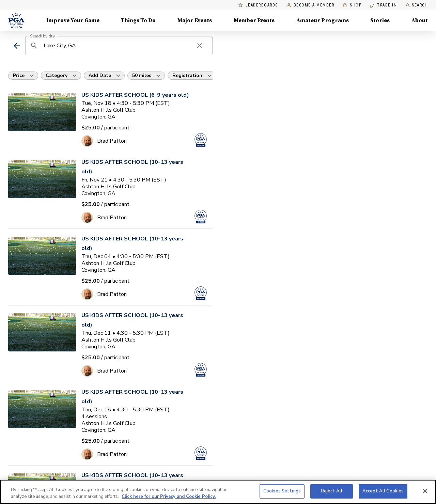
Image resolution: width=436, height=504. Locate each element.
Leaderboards (258, 5)
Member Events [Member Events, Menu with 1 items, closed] (254, 20)
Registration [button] (187, 75)
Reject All (332, 491)
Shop (352, 5)
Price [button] (19, 75)
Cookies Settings (282, 491)
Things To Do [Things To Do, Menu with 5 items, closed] (138, 20)
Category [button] (57, 75)
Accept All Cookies (383, 491)
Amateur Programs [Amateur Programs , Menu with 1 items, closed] (323, 20)
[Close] (425, 491)
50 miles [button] (142, 75)
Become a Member (310, 5)
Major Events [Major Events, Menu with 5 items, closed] (195, 20)
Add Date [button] (100, 75)
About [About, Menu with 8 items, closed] (420, 20)
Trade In (383, 5)
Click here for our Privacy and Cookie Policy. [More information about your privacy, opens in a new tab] (169, 497)
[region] (218, 492)
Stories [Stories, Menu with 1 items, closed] (380, 20)
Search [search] (417, 5)
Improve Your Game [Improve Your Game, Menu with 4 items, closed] (73, 20)
